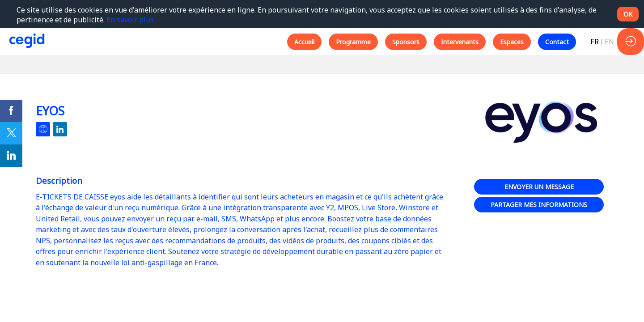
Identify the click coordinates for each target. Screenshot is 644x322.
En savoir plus (130, 20)
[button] (304, 42)
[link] (11, 111)
